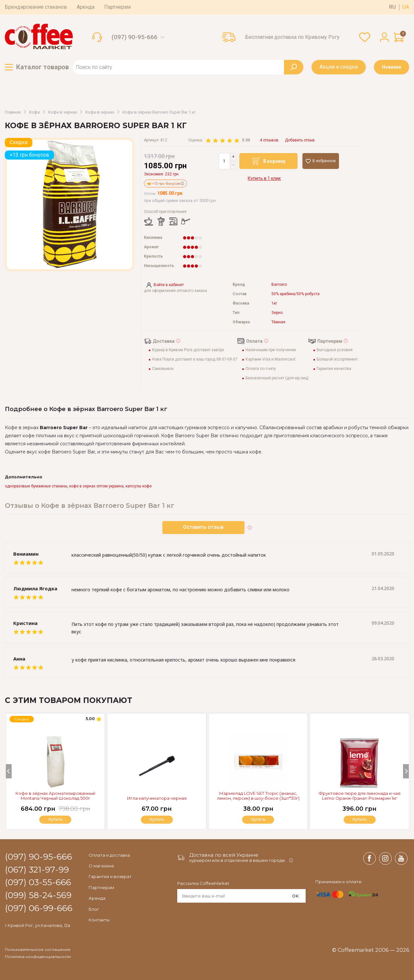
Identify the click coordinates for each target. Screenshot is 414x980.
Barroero (279, 285)
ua (406, 7)
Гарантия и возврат (110, 876)
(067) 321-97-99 (37, 870)
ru (392, 7)
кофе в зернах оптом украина (96, 486)
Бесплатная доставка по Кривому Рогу (292, 37)
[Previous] (9, 771)
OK (295, 896)
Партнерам (117, 7)
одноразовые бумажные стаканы (36, 486)
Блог (94, 909)
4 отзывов (269, 140)
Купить (360, 819)
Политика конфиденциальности (38, 957)
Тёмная (278, 322)
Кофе (34, 112)
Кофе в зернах (63, 112)
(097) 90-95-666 (135, 37)
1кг (274, 303)
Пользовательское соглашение (38, 950)
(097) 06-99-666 (39, 908)
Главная (13, 112)
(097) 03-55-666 (38, 883)
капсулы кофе (139, 486)
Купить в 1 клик (264, 178)
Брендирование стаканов (36, 7)
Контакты (99, 920)
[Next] (406, 771)
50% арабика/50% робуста (295, 294)
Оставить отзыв (204, 527)
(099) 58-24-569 (38, 896)
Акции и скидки (339, 67)
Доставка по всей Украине (224, 855)
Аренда (86, 7)
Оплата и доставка (109, 855)
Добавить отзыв (300, 140)
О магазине (101, 866)
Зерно (277, 313)
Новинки (392, 67)
